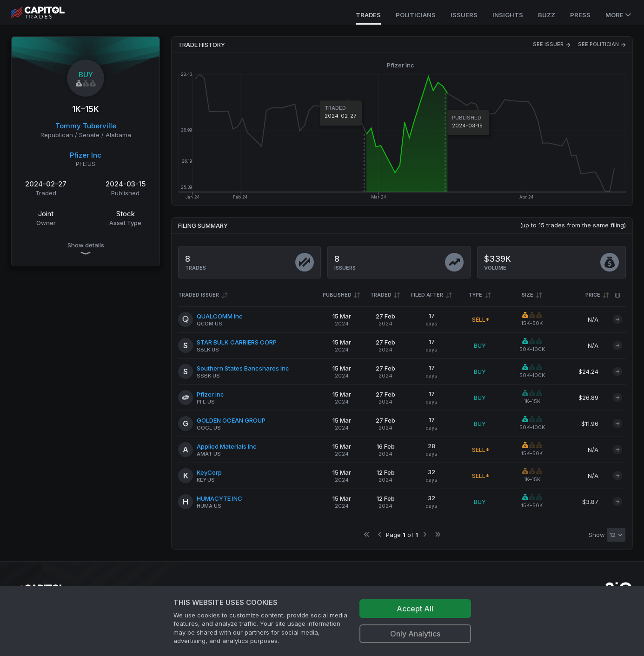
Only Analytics (415, 634)
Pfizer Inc (86, 155)
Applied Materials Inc (227, 446)
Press (580, 15)
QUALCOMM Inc (220, 316)
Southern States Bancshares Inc (243, 368)
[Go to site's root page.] (48, 13)
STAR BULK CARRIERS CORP (237, 342)
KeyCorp (209, 472)
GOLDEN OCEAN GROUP (231, 420)
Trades (368, 15)
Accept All (415, 609)
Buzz (547, 15)
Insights (508, 15)
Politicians (416, 15)
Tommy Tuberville (86, 126)
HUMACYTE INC (219, 498)
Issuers (464, 15)
